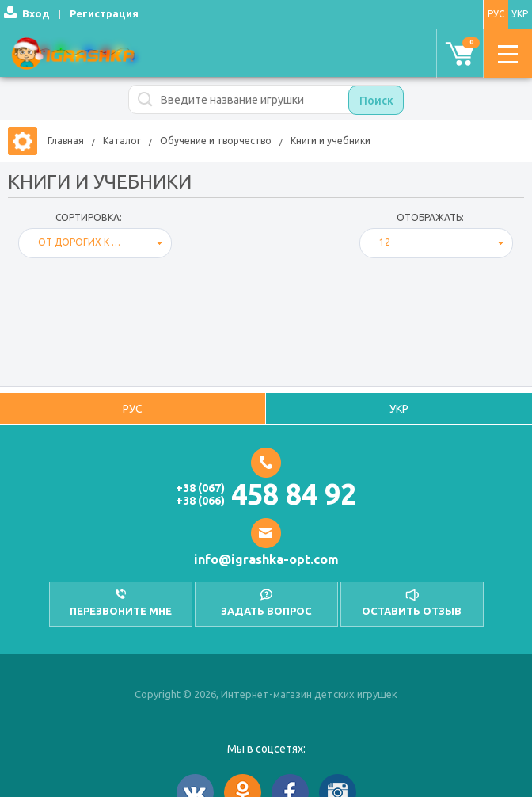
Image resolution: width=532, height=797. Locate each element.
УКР (520, 14)
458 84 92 (294, 494)
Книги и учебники (331, 141)
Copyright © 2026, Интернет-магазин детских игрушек (266, 694)
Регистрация (104, 13)
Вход (36, 13)
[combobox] (95, 243)
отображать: (430, 217)
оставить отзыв (412, 611)
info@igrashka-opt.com (266, 559)
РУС (496, 14)
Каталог (122, 141)
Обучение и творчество (216, 141)
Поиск (376, 101)
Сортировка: (89, 217)
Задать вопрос (266, 611)
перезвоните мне (121, 611)
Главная (66, 141)
